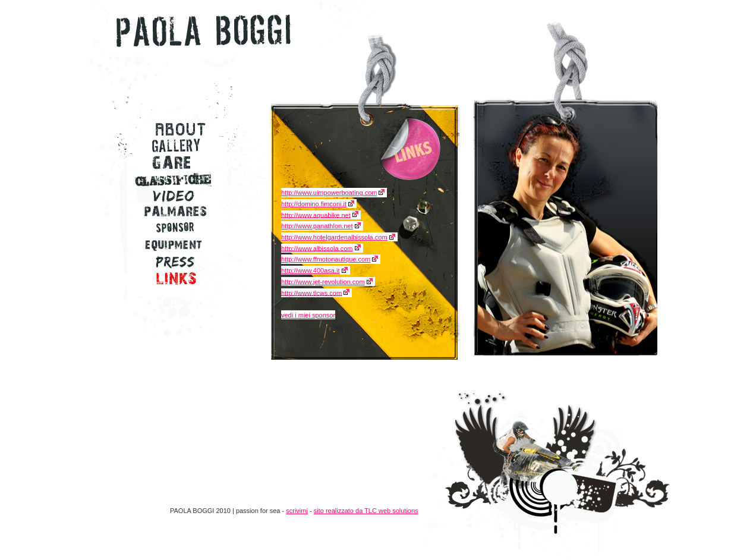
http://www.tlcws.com (311, 292)
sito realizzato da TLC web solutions (366, 511)
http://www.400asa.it (310, 270)
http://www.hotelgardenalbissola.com (334, 237)
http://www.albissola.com (317, 248)
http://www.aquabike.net (316, 215)
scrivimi (297, 511)
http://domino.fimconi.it (314, 204)
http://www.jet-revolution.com (323, 282)
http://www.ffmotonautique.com (326, 259)
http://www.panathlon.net (317, 226)
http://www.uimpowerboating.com (329, 193)
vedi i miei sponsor (308, 315)
